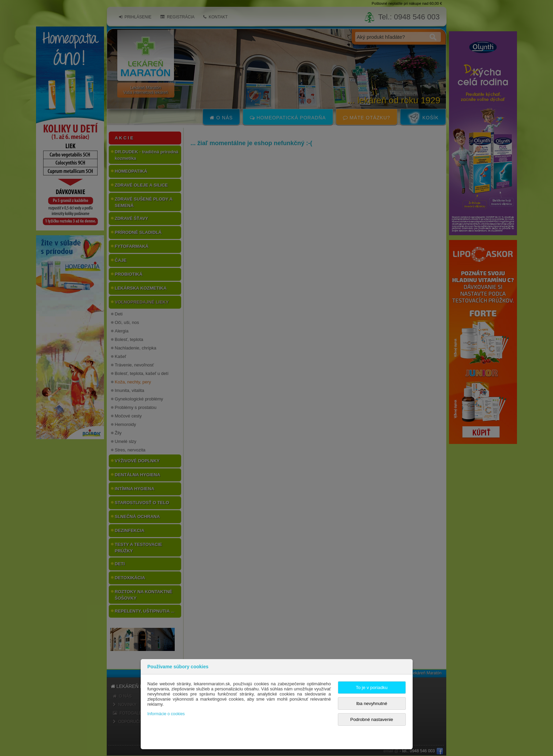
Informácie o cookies (166, 714)
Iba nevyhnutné (372, 703)
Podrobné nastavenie (372, 719)
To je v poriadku (372, 688)
